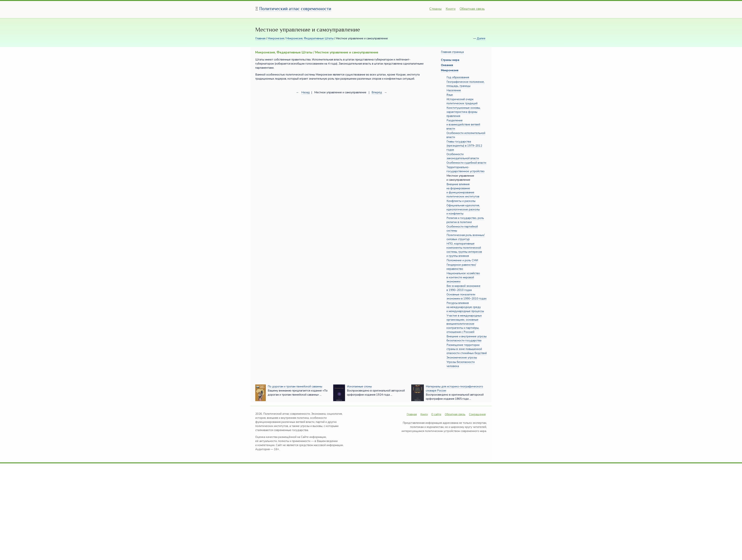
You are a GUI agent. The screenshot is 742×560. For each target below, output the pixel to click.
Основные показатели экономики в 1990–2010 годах (467, 297)
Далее (481, 38)
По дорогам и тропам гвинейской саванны (295, 387)
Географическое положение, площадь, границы (466, 84)
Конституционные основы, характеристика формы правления (463, 112)
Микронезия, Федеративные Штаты (310, 38)
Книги (451, 9)
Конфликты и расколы (461, 201)
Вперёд (377, 92)
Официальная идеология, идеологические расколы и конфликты (463, 209)
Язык (450, 95)
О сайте (436, 414)
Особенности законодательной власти (463, 156)
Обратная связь (472, 9)
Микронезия (276, 38)
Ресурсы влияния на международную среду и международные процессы (465, 307)
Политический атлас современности (295, 9)
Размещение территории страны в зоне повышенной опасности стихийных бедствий (467, 349)
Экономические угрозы (462, 358)
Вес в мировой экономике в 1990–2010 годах (463, 288)
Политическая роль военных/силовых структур (466, 237)
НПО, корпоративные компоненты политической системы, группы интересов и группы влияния (464, 250)
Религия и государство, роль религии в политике (465, 220)
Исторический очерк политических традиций (462, 101)
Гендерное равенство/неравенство (461, 267)
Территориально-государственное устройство (466, 169)
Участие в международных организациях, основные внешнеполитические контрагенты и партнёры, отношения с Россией (464, 324)
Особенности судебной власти (466, 163)
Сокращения (477, 414)
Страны (436, 9)
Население (454, 90)
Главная (260, 38)
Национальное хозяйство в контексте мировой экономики (463, 277)
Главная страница (452, 52)
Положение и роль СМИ (462, 260)
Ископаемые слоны (359, 387)
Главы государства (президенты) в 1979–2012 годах (464, 146)
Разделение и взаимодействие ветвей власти (463, 125)
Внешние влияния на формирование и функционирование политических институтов (463, 190)
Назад (306, 92)
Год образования (458, 77)
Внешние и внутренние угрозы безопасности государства (467, 338)
